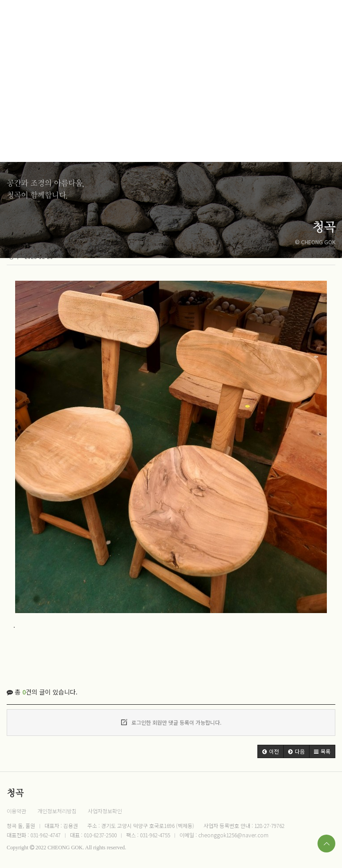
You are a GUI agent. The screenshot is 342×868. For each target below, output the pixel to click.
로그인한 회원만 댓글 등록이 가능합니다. (171, 722)
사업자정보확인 (105, 811)
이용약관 (16, 811)
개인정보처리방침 (57, 811)
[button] (271, 751)
